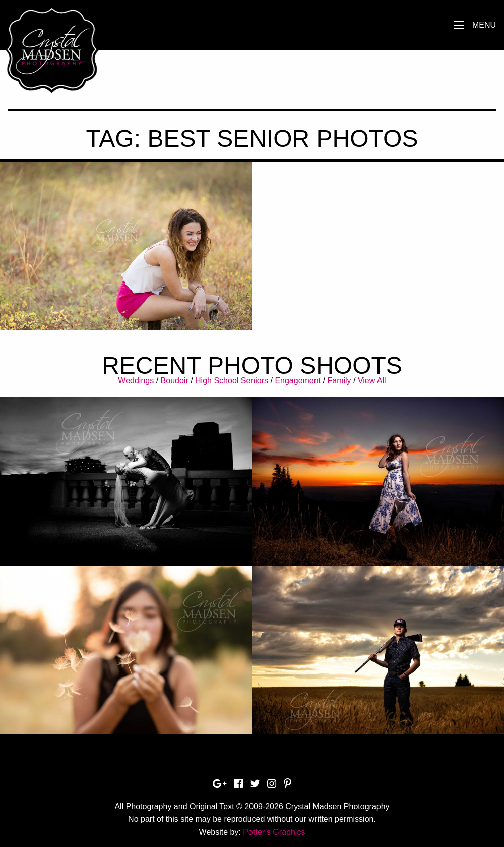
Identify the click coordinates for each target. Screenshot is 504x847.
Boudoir (175, 381)
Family (339, 381)
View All (372, 381)
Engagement (298, 381)
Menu (484, 25)
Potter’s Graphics (274, 832)
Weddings (136, 381)
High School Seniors (232, 381)
